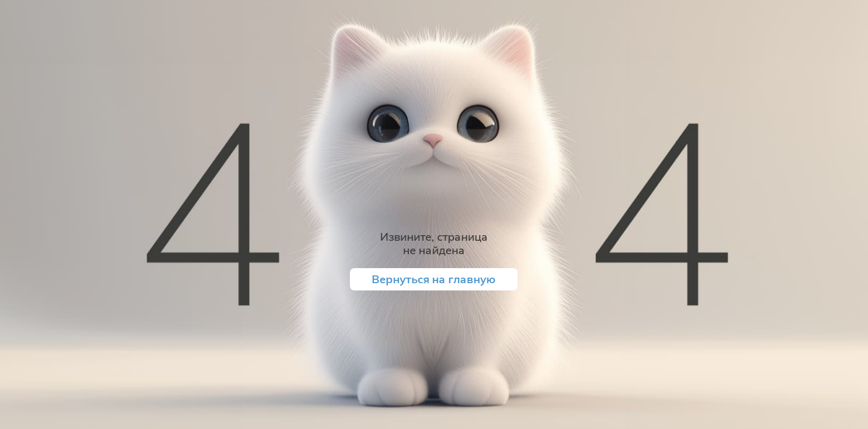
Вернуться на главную (434, 279)
